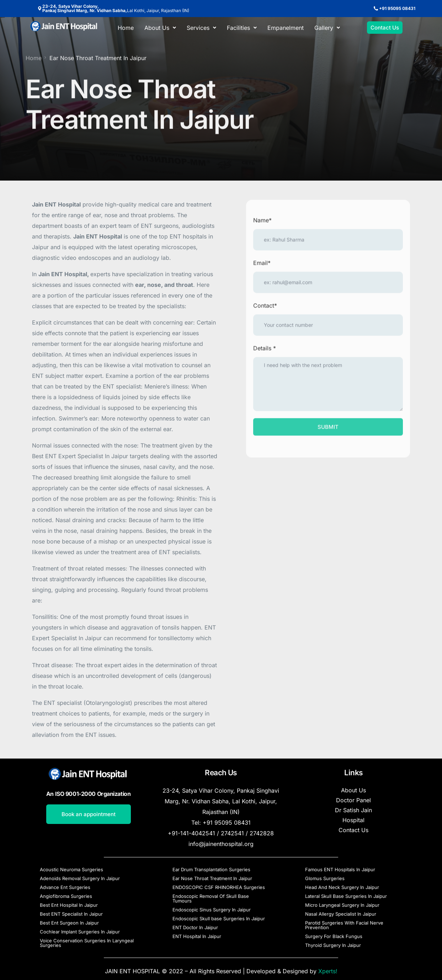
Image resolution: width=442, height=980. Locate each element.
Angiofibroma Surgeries (66, 896)
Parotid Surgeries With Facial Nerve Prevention (344, 925)
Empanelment (286, 28)
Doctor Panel (353, 800)
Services (201, 28)
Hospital (353, 820)
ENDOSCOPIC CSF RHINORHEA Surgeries (219, 887)
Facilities (242, 28)
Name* (262, 223)
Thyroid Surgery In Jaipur (333, 945)
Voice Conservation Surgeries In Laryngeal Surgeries (87, 943)
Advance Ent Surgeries (65, 887)
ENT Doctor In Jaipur (195, 927)
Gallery (327, 28)
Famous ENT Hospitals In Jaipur (340, 869)
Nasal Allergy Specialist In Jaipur (341, 914)
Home (126, 28)
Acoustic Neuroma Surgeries (71, 869)
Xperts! (328, 971)
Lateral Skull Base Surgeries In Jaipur (346, 896)
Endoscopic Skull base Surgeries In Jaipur (219, 919)
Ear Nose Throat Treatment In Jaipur (212, 878)
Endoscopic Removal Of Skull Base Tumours (211, 898)
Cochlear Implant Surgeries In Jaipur (80, 932)
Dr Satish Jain (353, 810)
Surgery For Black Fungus (334, 936)
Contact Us (353, 830)
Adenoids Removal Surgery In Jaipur (80, 878)
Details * (265, 351)
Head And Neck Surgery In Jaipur (342, 887)
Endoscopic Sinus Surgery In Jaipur (212, 910)
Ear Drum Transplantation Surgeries (211, 869)
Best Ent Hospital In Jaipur (69, 905)
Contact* (265, 309)
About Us (160, 28)
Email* (262, 266)
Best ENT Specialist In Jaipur (71, 914)
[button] (160, 28)
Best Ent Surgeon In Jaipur (69, 923)
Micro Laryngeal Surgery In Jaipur (342, 905)
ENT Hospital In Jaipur (197, 936)
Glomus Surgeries (325, 878)
